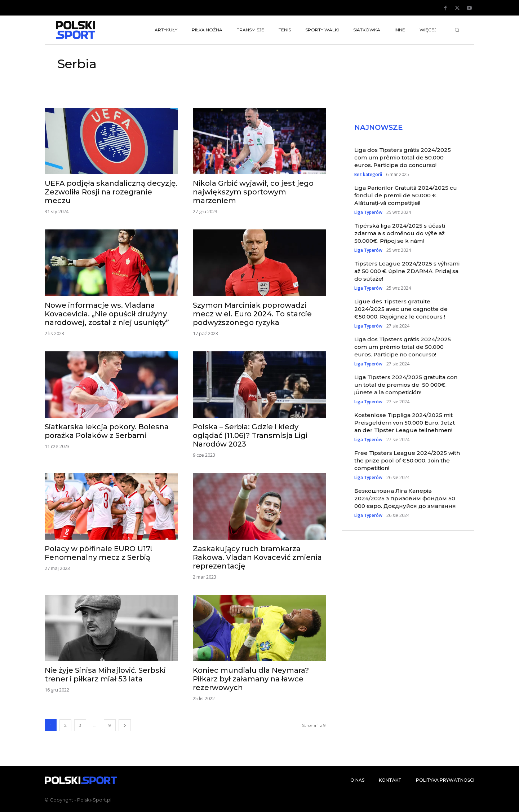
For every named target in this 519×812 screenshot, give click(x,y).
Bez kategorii (368, 175)
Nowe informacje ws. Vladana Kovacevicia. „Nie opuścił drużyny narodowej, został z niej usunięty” (107, 314)
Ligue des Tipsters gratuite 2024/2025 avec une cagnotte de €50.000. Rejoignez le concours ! (401, 310)
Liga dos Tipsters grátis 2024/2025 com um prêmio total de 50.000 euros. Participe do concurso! (403, 158)
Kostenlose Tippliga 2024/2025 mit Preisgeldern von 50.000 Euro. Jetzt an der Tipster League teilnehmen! (405, 423)
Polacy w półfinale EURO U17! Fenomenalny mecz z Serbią (98, 553)
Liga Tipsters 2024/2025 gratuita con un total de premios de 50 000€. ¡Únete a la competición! (406, 385)
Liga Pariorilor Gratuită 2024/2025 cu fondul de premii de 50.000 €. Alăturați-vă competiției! (406, 196)
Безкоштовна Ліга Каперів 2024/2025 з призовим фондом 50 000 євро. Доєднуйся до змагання (405, 499)
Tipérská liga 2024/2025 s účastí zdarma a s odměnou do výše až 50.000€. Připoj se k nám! (400, 234)
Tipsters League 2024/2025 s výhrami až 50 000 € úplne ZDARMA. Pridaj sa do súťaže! (407, 272)
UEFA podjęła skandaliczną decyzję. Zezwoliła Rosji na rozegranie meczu (111, 192)
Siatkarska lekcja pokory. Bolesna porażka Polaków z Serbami (107, 431)
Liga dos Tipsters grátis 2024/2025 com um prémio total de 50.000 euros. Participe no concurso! (403, 348)
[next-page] (125, 725)
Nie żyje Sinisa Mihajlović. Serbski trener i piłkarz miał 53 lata (105, 675)
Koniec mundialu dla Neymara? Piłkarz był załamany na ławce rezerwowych (251, 679)
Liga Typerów (368, 213)
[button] (457, 30)
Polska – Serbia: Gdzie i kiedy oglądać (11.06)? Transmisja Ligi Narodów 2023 (250, 435)
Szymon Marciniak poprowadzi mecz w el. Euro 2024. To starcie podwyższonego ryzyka (252, 314)
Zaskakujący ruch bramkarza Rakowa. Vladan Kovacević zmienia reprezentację (257, 557)
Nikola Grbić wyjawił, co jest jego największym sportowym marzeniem (253, 192)
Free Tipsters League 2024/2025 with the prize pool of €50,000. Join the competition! (407, 461)
